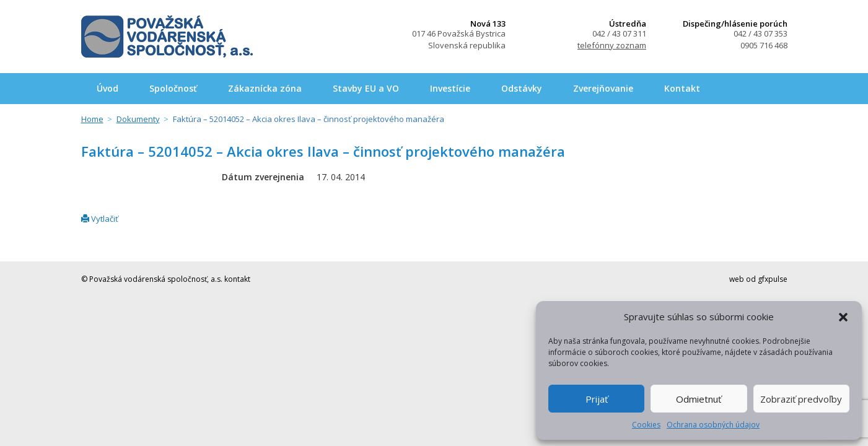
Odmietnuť (699, 399)
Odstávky (522, 88)
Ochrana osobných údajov (713, 425)
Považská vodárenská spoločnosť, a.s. (167, 37)
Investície (450, 88)
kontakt (237, 279)
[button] (843, 317)
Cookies (646, 425)
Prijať (597, 399)
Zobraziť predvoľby (801, 399)
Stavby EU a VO (366, 88)
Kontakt (682, 88)
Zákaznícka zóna (265, 88)
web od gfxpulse (758, 279)
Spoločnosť (173, 88)
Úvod (107, 88)
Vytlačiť (100, 219)
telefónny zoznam (612, 45)
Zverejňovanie (603, 88)
